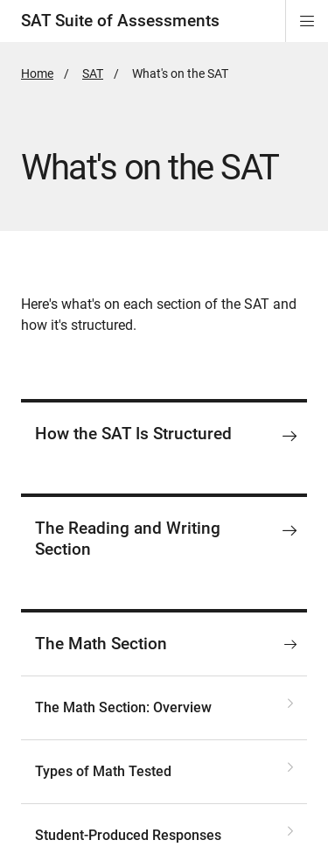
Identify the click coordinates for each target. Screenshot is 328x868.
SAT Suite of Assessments (120, 21)
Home (37, 73)
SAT (93, 73)
